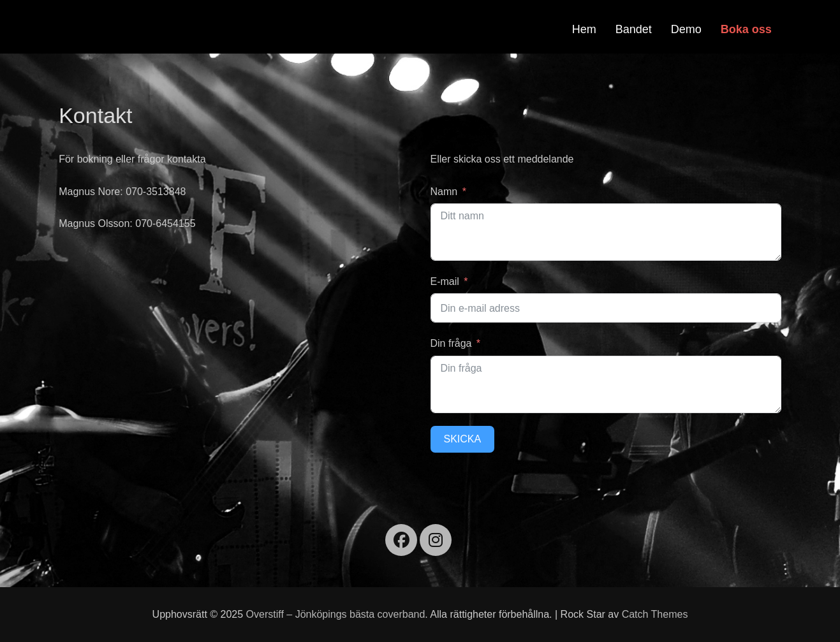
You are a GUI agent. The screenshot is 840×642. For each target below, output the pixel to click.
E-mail (445, 281)
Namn (444, 192)
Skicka (463, 439)
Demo (686, 29)
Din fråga (451, 343)
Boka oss (746, 29)
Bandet (634, 29)
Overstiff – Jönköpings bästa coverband (336, 614)
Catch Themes (655, 614)
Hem (584, 29)
